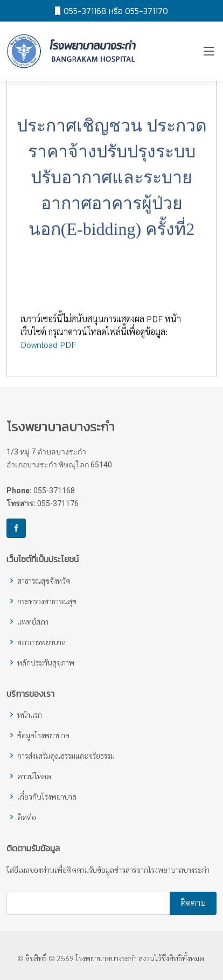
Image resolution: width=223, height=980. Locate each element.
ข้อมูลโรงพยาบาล (43, 735)
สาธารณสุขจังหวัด (44, 580)
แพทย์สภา (33, 621)
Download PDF (48, 350)
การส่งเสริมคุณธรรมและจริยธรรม (66, 755)
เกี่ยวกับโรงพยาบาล (47, 796)
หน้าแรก (30, 715)
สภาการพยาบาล (41, 642)
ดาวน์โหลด (34, 776)
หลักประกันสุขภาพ (46, 662)
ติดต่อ (27, 817)
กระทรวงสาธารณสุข (47, 601)
